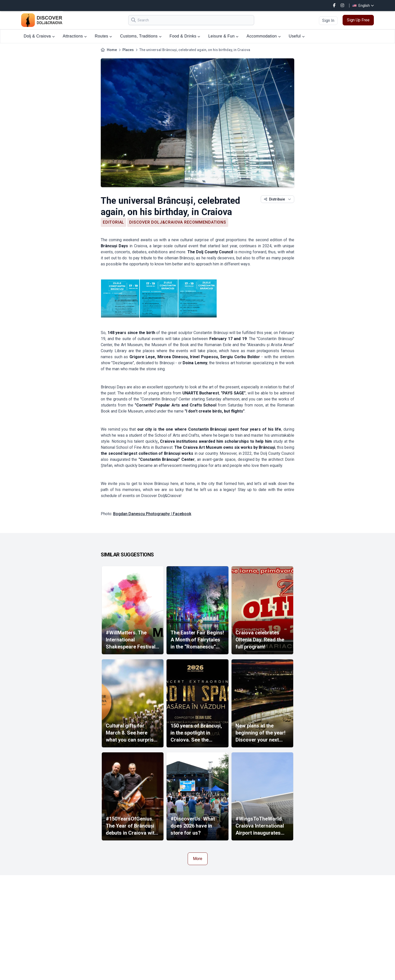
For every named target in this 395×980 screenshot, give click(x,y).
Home (112, 50)
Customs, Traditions (141, 36)
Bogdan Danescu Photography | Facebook (152, 514)
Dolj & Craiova (39, 36)
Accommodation (264, 36)
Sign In (328, 21)
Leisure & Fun (223, 36)
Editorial (113, 222)
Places (128, 50)
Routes (103, 36)
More (198, 859)
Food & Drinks (185, 36)
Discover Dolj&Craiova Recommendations (178, 222)
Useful (297, 36)
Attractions (75, 36)
